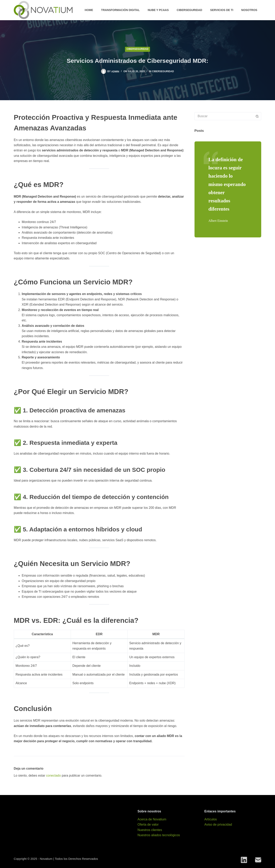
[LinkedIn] (244, 860)
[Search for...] (224, 116)
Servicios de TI (222, 10)
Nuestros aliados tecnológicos (159, 835)
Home (89, 10)
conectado (54, 775)
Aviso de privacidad (218, 824)
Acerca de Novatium (152, 819)
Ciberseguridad (190, 10)
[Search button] (257, 116)
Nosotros (249, 10)
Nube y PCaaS (158, 10)
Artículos (210, 819)
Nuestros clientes (150, 830)
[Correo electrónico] (258, 860)
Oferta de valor (148, 824)
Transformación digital (120, 10)
